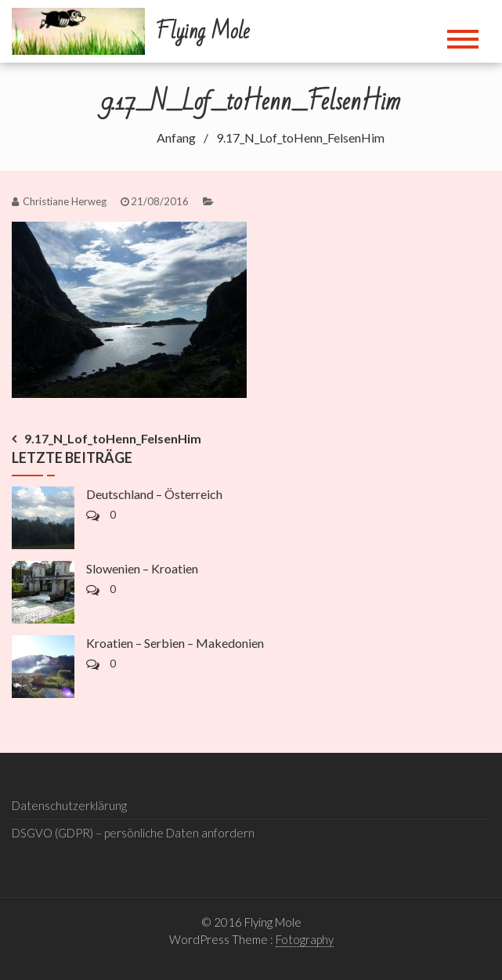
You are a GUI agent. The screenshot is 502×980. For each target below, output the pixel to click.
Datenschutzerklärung (69, 805)
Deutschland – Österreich (154, 494)
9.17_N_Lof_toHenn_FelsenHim (113, 438)
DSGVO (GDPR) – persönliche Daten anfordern (133, 833)
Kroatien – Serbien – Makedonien (175, 643)
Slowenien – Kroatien (142, 568)
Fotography (305, 939)
